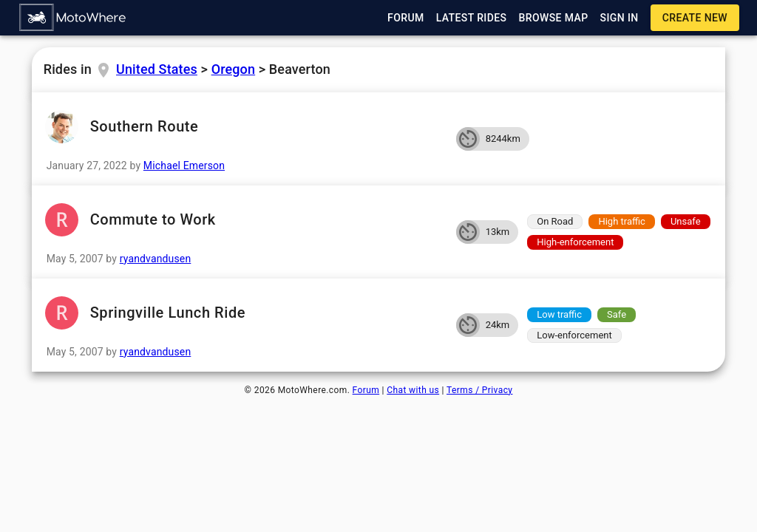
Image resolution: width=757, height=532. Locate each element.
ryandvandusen (156, 259)
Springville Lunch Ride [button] (244, 313)
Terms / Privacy (479, 390)
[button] (73, 18)
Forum (366, 390)
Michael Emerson (184, 166)
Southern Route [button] (244, 127)
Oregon (234, 69)
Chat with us (413, 390)
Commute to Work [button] (244, 220)
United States (157, 69)
